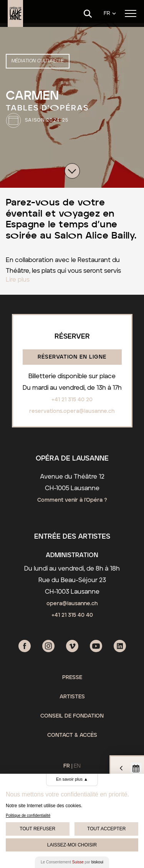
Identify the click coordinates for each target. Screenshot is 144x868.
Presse (72, 678)
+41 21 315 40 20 (72, 400)
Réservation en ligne (72, 357)
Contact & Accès (72, 735)
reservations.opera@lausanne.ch (72, 411)
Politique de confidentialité (28, 815)
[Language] (110, 14)
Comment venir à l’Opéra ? (72, 500)
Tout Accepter (106, 829)
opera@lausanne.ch (72, 604)
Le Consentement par (72, 862)
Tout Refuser (37, 829)
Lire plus (18, 280)
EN (77, 766)
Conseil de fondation (72, 716)
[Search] (88, 14)
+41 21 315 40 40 (72, 615)
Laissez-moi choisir (72, 845)
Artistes (72, 697)
